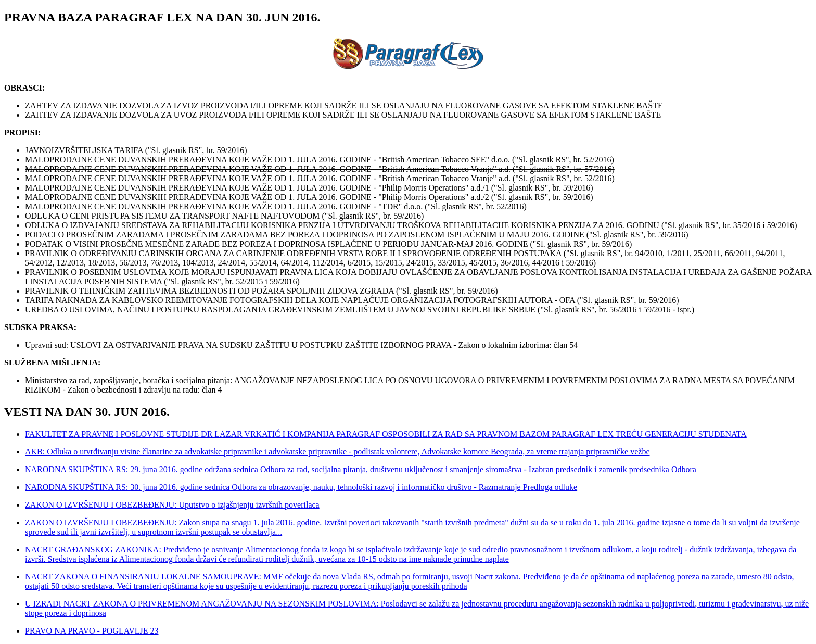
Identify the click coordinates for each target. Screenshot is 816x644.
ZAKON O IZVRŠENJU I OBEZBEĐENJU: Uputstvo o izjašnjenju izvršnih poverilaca (172, 505)
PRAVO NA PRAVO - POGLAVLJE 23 (92, 631)
